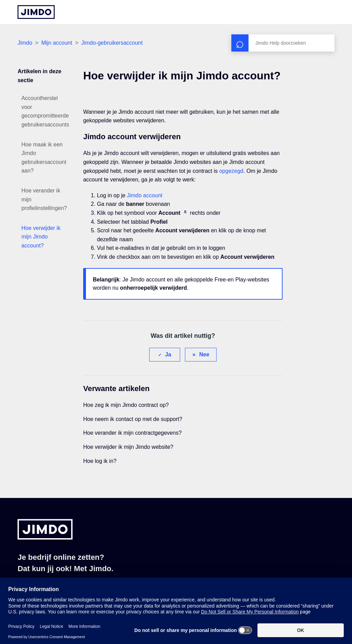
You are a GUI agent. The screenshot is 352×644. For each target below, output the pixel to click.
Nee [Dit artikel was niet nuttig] (204, 354)
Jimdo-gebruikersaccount (112, 43)
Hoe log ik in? (100, 461)
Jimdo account (145, 195)
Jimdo (25, 43)
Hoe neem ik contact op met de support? (133, 419)
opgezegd (231, 171)
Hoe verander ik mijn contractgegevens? (132, 433)
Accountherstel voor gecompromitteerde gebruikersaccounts (45, 111)
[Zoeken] (283, 43)
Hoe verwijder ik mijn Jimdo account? (41, 237)
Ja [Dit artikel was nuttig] (168, 354)
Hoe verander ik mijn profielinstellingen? (44, 199)
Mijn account (57, 43)
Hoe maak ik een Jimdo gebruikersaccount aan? (44, 158)
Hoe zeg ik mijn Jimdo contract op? (126, 405)
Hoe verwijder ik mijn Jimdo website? (128, 447)
